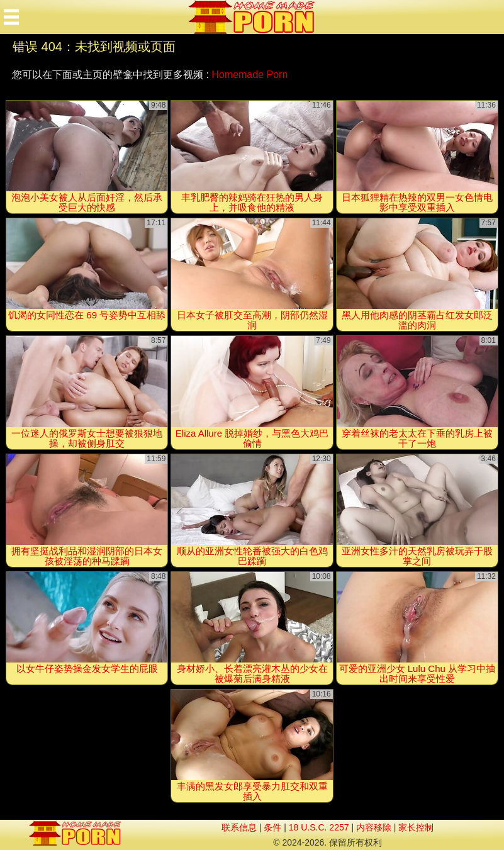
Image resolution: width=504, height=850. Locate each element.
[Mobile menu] (11, 17)
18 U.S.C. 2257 (319, 827)
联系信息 (239, 827)
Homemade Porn (249, 75)
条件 (272, 827)
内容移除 (374, 827)
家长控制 (416, 827)
